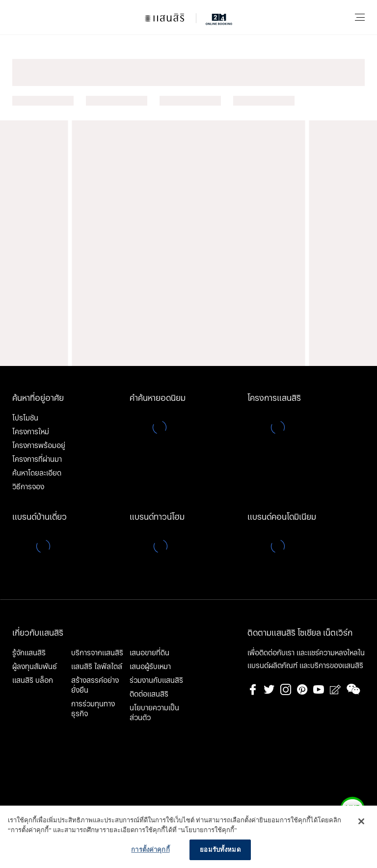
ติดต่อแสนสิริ (149, 694)
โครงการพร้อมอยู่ (39, 446)
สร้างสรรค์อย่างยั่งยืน (95, 685)
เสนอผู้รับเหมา (150, 667)
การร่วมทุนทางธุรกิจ (93, 709)
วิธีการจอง (28, 487)
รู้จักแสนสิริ (29, 653)
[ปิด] (361, 821)
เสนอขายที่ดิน (149, 653)
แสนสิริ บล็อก (33, 680)
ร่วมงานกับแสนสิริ (156, 680)
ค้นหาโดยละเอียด (37, 473)
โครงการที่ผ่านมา (37, 459)
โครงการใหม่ (31, 432)
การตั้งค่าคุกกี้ (150, 850)
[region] (188, 837)
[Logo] (188, 17)
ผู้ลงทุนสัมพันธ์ (35, 667)
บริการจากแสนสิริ (97, 653)
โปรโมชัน (25, 418)
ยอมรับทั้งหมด (220, 850)
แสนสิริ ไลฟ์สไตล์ (97, 667)
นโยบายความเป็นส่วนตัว (154, 713)
